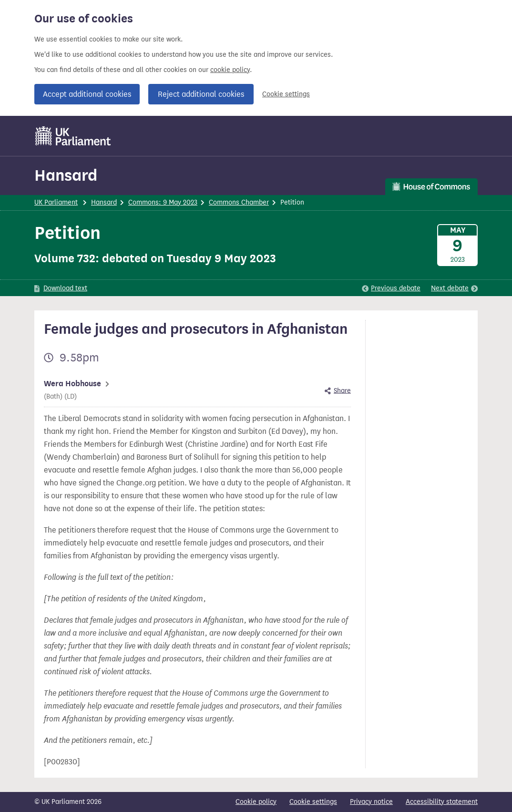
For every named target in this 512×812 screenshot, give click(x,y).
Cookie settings (286, 94)
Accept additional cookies (87, 94)
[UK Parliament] (73, 136)
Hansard (66, 175)
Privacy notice (371, 802)
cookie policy (230, 70)
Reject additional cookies (201, 94)
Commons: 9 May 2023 (163, 202)
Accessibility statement (442, 802)
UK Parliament (56, 202)
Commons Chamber (239, 202)
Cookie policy (256, 802)
